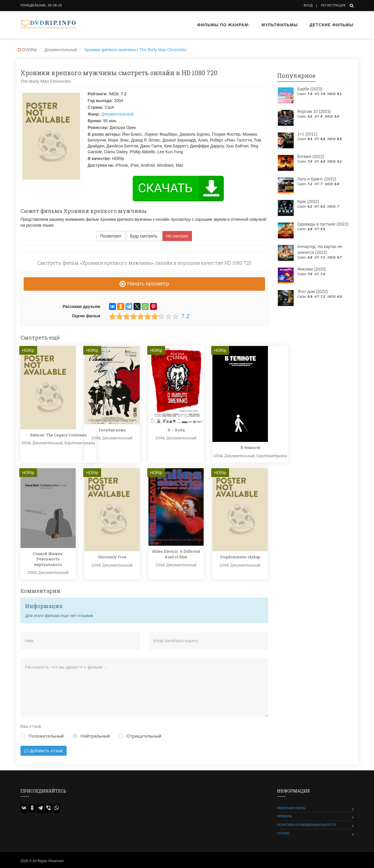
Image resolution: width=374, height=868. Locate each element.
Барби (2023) (310, 89)
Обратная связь (291, 808)
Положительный (42, 736)
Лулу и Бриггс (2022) (317, 179)
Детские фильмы (331, 25)
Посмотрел (111, 236)
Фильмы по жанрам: (224, 25)
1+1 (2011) (307, 134)
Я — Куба (176, 430)
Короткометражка (80, 443)
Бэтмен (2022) (311, 156)
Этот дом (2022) (313, 292)
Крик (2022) (308, 201)
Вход (308, 5)
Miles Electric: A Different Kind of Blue (176, 554)
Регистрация (333, 5)
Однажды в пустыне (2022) (323, 224)
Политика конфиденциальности (306, 825)
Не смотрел (177, 236)
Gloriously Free (112, 557)
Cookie (283, 833)
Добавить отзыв (44, 751)
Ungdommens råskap (240, 557)
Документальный (117, 114)
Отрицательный (140, 736)
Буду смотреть (144, 236)
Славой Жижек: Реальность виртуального (48, 559)
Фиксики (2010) (312, 269)
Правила (285, 816)
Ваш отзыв (31, 726)
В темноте (250, 447)
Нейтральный (91, 736)
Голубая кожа (112, 430)
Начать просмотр (144, 284)
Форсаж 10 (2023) (314, 111)
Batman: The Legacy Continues (58, 435)
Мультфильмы (280, 25)
